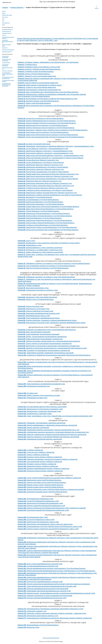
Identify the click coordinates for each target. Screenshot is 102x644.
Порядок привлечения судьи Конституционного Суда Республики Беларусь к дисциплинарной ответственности (55, 376)
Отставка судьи (28, 393)
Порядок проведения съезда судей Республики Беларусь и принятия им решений (51, 489)
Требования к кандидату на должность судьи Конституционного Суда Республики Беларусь (54, 263)
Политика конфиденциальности (51, 638)
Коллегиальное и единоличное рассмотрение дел (39, 90)
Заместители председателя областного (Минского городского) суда (45, 176)
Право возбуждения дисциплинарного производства (40, 339)
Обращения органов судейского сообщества (38, 466)
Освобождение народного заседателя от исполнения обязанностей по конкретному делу (53, 432)
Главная (5, 7)
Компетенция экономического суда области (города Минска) (43, 167)
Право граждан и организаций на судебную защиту (40, 85)
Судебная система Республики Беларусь (36, 72)
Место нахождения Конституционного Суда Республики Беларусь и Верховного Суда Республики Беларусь (56, 107)
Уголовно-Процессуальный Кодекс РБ (8, 38)
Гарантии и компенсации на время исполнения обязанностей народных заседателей (52, 435)
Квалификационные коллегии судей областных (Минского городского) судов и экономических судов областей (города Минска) (57, 574)
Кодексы (4, 11)
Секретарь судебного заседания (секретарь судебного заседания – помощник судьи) (52, 613)
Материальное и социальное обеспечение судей (39, 411)
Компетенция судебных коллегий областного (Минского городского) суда (47, 193)
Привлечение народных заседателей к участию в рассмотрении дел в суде (49, 430)
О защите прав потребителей (5, 57)
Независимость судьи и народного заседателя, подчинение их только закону (49, 243)
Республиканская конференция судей (35, 499)
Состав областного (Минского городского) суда (38, 160)
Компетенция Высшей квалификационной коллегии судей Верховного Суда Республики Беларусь (57, 571)
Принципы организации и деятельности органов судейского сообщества (48, 459)
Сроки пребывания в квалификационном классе (39, 318)
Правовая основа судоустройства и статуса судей (39, 67)
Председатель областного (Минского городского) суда (41, 169)
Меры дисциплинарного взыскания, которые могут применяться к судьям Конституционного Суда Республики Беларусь (56, 367)
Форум (4, 25)
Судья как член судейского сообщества (36, 452)
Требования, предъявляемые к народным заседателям (42, 423)
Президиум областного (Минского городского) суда (40, 181)
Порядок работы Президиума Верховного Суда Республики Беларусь (46, 223)
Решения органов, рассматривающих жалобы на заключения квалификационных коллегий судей (56, 593)
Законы (4, 13)
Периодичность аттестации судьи (34, 309)
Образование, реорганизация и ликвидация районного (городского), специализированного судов (56, 146)
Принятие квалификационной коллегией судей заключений (43, 589)
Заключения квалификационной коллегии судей (39, 313)
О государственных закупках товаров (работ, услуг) (8, 74)
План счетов (5, 17)
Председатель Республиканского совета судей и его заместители (45, 524)
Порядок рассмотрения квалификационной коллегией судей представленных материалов (54, 584)
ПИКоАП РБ (5, 48)
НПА (3, 21)
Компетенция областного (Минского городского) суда (40, 165)
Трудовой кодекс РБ (7, 31)
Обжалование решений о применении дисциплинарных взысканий (46, 353)
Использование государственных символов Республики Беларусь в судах (48, 99)
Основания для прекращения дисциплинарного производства (44, 350)
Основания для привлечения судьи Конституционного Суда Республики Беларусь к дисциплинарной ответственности (58, 363)
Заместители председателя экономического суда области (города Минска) (48, 179)
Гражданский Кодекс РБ (7, 29)
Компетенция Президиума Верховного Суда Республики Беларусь (45, 220)
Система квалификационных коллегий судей (38, 566)
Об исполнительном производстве (7, 60)
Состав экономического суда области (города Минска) (41, 162)
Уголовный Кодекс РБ (7, 33)
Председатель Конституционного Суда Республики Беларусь (43, 132)
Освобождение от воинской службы (35, 414)
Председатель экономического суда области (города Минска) (43, 172)
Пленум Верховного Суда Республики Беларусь (39, 211)
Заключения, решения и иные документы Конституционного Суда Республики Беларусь (53, 130)
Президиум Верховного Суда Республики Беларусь (40, 218)
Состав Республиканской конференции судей (38, 501)
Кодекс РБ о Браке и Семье (7, 45)
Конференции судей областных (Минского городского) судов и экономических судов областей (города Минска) (58, 539)
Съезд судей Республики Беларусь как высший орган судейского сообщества (49, 478)
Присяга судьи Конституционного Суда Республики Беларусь (43, 268)
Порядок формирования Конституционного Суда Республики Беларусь (47, 121)
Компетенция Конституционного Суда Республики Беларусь (43, 125)
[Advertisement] (58, 27)
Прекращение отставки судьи (32, 398)
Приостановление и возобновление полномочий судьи (41, 384)
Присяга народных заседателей (33, 428)
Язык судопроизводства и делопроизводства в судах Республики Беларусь (48, 92)
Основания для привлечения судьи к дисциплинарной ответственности (47, 330)
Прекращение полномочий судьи (34, 386)
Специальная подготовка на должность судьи (38, 290)
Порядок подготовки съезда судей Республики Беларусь (42, 483)
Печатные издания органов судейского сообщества (40, 471)
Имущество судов (28, 627)
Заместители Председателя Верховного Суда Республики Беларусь (46, 209)
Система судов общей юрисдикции (34, 144)
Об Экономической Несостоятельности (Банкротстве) (6, 85)
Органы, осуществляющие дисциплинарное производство (42, 337)
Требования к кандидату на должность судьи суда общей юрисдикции (46, 277)
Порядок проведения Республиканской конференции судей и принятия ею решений (52, 508)
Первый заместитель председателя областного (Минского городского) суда (48, 174)
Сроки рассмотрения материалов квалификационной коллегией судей (47, 586)
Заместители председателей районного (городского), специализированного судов (51, 156)
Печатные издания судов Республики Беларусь (38, 101)
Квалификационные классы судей (34, 316)
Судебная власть (27, 65)
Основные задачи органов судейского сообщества (40, 457)
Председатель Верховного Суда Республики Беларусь (41, 204)
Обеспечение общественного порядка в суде (38, 616)
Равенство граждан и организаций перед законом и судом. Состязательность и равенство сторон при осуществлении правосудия (57, 80)
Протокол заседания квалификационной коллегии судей (42, 598)
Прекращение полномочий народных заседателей (40, 439)
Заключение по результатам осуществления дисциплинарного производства (49, 346)
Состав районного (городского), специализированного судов (43, 149)
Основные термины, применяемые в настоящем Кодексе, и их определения (48, 62)
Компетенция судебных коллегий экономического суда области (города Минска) (50, 195)
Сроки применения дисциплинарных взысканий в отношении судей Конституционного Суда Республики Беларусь (54, 372)
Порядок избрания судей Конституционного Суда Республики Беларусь (47, 123)
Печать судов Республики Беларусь (34, 103)
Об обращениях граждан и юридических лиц (8, 78)
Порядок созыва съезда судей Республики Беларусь (41, 487)
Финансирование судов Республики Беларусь (38, 625)
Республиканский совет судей (33, 517)
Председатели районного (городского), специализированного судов (45, 153)
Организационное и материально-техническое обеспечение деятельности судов (50, 609)
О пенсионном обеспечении (5, 65)
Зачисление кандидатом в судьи (33, 288)
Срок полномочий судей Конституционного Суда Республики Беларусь (47, 266)
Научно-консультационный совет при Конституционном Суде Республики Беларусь (51, 137)
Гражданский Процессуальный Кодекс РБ (8, 41)
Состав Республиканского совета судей (36, 520)
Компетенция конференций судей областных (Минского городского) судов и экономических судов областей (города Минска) (56, 543)
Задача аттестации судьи (31, 306)
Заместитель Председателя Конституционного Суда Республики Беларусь (48, 135)
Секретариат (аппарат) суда (32, 611)
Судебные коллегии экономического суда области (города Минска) (45, 190)
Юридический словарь (7, 15)
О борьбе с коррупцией (7, 71)
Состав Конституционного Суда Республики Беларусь (41, 118)
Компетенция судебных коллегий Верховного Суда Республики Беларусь (47, 227)
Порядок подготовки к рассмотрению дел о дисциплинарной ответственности (49, 341)
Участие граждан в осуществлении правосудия (38, 83)
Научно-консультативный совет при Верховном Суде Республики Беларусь (48, 230)
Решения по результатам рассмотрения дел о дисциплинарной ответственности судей (52, 348)
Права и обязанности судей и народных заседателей (40, 252)
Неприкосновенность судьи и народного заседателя (40, 248)
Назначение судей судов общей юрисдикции (37, 297)
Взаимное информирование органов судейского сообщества (44, 469)
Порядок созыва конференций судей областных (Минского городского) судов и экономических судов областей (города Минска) (58, 547)
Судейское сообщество (30, 450)
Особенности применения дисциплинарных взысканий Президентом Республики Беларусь (54, 355)
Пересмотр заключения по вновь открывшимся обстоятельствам (45, 596)
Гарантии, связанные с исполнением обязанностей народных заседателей (48, 437)
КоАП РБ (4, 35)
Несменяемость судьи (30, 245)
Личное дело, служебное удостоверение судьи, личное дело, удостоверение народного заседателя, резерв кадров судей (57, 256)
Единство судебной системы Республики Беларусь (39, 69)
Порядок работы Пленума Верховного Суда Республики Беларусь (45, 216)
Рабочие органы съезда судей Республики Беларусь (41, 485)
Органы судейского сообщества (33, 455)
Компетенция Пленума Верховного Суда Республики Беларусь (44, 214)
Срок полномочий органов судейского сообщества (40, 462)
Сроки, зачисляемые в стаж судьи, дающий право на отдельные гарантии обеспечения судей (55, 416)
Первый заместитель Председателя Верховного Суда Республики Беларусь (48, 207)
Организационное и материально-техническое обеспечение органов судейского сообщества (55, 618)
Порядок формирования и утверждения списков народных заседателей (47, 425)
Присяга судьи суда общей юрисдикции (36, 299)
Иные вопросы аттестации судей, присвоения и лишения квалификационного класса (52, 323)
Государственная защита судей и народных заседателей (42, 407)
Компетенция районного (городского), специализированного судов (45, 151)
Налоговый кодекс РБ (7, 52)
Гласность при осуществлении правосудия (37, 87)
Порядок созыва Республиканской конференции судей (41, 506)
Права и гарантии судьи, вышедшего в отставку (39, 395)
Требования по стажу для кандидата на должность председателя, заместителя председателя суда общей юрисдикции (56, 280)
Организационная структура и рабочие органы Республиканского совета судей (50, 527)
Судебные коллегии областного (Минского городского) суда (43, 188)
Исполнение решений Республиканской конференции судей (43, 510)
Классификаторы (6, 23)
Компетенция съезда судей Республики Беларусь (40, 480)
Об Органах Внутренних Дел (7, 68)
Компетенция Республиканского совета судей (38, 522)
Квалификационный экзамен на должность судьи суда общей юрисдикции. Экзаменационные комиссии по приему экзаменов (55, 285)
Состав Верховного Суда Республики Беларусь (38, 200)
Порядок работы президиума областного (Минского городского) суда (46, 186)
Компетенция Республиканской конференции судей (40, 503)
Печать (97, 7)
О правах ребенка (6, 63)
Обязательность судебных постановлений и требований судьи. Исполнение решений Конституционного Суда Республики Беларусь (52, 95)
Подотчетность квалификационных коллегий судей (40, 582)
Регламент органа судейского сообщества (37, 464)
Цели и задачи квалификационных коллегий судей (40, 564)
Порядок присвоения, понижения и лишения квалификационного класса (47, 320)
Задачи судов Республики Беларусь (34, 74)
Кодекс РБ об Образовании (8, 50)
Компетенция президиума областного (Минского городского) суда (45, 183)
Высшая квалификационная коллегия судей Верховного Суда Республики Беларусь (52, 568)
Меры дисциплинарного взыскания (34, 332)
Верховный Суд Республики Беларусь (35, 197)
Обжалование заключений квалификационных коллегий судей (44, 591)
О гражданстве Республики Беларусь (8, 81)
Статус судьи (26, 241)
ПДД (3, 19)
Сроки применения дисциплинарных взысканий (39, 334)
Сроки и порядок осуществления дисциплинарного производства (45, 344)
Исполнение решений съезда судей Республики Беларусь (43, 492)
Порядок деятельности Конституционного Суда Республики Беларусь (46, 128)
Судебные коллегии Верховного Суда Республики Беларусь (43, 225)
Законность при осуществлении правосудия (37, 76)
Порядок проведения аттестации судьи (35, 311)
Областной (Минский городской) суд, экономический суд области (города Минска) (51, 158)
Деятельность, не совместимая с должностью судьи (40, 250)
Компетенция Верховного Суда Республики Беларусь (40, 202)
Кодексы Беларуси (17, 7)
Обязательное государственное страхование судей (40, 409)
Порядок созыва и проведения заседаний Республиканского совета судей (48, 529)
